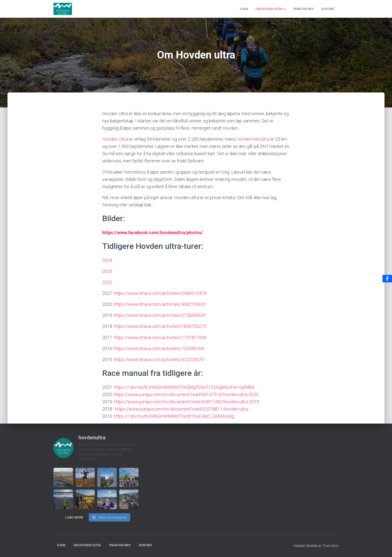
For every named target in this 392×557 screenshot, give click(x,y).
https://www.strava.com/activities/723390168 (159, 348)
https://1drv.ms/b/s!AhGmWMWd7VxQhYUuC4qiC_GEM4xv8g (173, 416)
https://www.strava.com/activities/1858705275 (160, 326)
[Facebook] (387, 279)
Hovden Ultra (115, 139)
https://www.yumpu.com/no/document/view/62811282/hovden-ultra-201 (185, 402)
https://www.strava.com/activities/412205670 (159, 359)
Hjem (244, 9)
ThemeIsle (330, 546)
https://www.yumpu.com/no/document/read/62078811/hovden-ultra (182, 409)
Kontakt (328, 9)
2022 (107, 282)
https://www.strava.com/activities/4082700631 (160, 304)
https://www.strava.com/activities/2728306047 (160, 315)
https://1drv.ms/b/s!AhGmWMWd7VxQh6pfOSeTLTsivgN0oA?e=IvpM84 (184, 387)
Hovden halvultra (253, 139)
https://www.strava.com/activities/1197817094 (160, 337)
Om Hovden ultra (271, 9)
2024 (107, 260)
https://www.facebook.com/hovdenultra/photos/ (153, 233)
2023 (107, 271)
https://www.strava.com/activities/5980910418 (160, 293)
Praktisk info (304, 9)
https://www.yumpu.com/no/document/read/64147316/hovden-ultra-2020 (186, 394)
